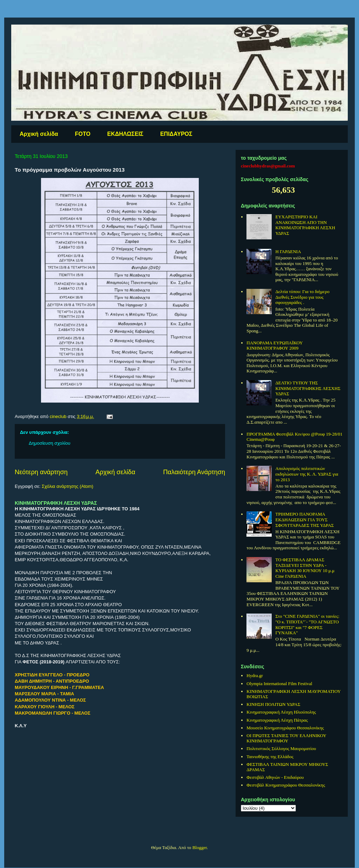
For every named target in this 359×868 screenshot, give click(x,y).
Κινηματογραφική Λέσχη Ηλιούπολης (281, 712)
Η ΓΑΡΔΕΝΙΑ (288, 251)
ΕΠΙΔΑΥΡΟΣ (176, 134)
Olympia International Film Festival (279, 684)
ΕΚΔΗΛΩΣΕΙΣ (125, 134)
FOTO (83, 134)
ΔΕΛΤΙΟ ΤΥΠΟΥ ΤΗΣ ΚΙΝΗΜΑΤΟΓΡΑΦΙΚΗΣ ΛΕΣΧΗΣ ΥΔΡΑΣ (308, 388)
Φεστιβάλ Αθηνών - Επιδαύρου (275, 777)
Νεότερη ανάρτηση (41, 472)
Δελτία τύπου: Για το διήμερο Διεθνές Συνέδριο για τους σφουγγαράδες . (302, 297)
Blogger (200, 847)
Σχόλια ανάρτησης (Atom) (67, 486)
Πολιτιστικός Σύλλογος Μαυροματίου (281, 748)
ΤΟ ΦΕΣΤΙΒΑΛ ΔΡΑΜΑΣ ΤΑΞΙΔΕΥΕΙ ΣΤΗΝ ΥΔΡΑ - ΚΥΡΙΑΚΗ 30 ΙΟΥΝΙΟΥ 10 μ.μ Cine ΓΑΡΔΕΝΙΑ (305, 568)
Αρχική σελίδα (39, 134)
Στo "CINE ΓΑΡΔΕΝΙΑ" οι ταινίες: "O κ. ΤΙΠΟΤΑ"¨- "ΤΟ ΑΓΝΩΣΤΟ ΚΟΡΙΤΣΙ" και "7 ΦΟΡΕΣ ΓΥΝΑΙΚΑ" (307, 624)
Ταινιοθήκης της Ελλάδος (270, 757)
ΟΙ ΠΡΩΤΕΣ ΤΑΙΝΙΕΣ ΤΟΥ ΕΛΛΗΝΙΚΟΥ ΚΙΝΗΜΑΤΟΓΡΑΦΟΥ (286, 738)
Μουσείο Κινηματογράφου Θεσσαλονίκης (285, 728)
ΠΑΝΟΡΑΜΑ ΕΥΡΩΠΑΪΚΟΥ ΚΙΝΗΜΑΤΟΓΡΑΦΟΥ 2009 (275, 346)
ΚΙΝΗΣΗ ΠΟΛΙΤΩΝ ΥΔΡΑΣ (273, 704)
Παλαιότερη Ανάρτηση (194, 472)
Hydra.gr (255, 675)
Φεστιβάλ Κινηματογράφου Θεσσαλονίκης (286, 785)
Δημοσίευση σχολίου (50, 443)
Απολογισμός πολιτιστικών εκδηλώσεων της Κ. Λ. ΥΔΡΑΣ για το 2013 (307, 474)
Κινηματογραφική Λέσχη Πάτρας (277, 720)
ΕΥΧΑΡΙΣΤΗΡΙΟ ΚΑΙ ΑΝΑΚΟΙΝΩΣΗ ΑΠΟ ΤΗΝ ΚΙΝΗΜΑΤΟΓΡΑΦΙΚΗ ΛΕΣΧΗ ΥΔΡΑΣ (305, 225)
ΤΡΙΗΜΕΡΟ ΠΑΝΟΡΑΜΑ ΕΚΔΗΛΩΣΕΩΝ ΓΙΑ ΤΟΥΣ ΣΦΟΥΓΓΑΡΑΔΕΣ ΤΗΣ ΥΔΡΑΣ (304, 519)
